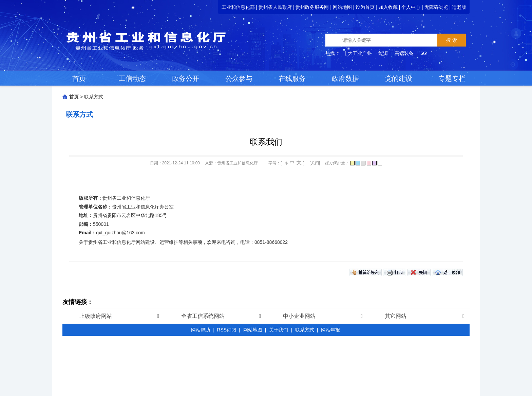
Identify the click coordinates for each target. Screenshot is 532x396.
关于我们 (279, 330)
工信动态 (132, 78)
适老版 (459, 7)
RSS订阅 (226, 330)
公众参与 (239, 78)
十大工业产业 (357, 53)
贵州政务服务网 (312, 7)
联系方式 (94, 97)
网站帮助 (201, 330)
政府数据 (345, 78)
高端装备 (404, 53)
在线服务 (292, 78)
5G (424, 53)
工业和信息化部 (238, 7)
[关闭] (315, 163)
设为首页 (365, 7)
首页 (79, 78)
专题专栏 (452, 78)
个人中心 (411, 7)
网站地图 (342, 7)
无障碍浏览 (436, 7)
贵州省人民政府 (275, 7)
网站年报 (330, 330)
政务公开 (186, 78)
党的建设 (399, 78)
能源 (383, 53)
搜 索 (452, 40)
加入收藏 (388, 7)
